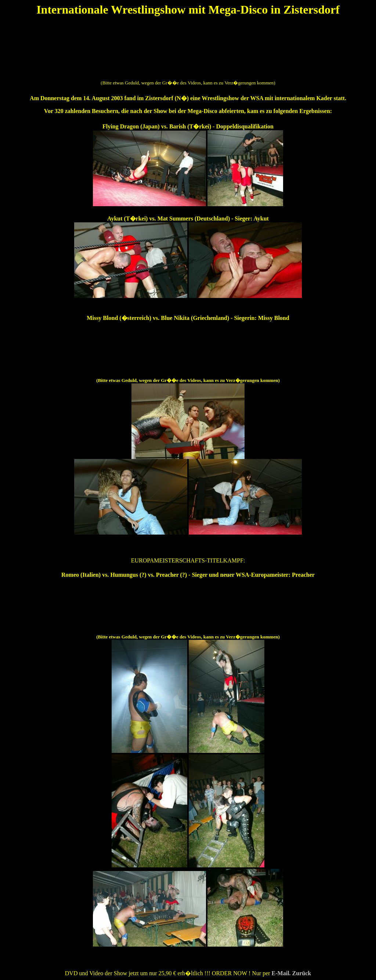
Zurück (302, 973)
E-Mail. (282, 973)
